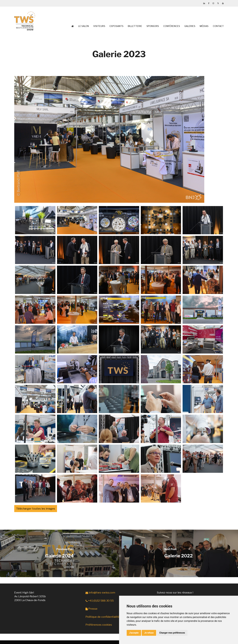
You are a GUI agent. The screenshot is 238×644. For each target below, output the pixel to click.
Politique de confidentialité (103, 617)
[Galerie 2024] (60, 553)
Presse (91, 609)
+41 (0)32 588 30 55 (100, 601)
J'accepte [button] (134, 633)
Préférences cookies (99, 625)
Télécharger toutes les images (36, 509)
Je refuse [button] (149, 633)
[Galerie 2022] (179, 553)
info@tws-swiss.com (100, 593)
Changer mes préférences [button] (172, 633)
